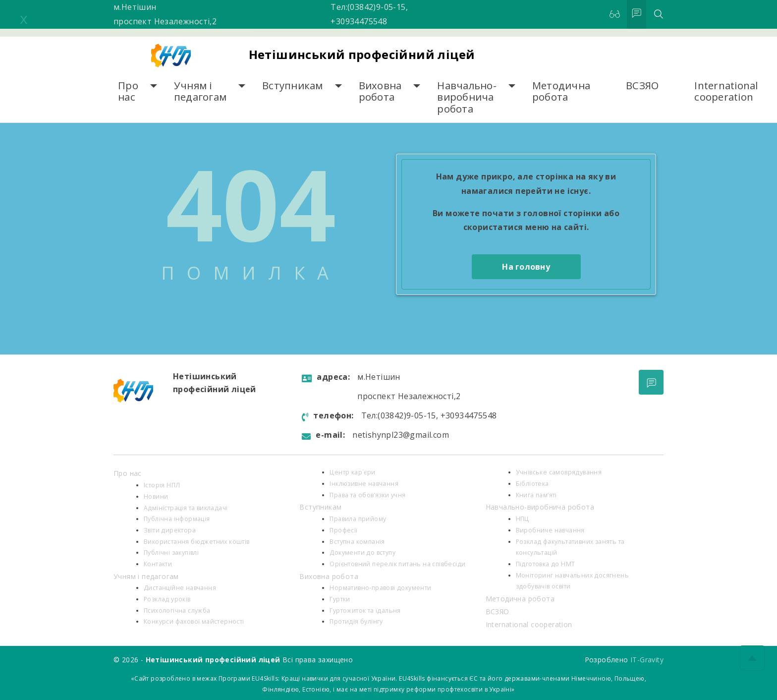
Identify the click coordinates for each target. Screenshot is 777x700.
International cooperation (726, 91)
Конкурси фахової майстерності (194, 621)
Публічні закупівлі (171, 553)
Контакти (158, 564)
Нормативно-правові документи (380, 588)
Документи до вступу (362, 553)
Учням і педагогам (200, 91)
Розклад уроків (167, 599)
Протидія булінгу (356, 621)
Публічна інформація (177, 519)
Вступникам (293, 86)
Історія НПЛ (162, 485)
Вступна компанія (357, 542)
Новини (156, 496)
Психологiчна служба (177, 611)
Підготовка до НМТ (546, 564)
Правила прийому (358, 519)
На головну (526, 267)
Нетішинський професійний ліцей (362, 54)
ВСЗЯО (642, 86)
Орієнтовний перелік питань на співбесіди (397, 564)
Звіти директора (170, 530)
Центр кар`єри (352, 472)
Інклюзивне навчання (364, 484)
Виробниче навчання (550, 530)
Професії (343, 530)
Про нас (128, 91)
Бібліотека (532, 484)
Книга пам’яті (536, 495)
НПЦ (523, 519)
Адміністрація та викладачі (186, 508)
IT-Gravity (647, 660)
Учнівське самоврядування (559, 472)
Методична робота (561, 91)
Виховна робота (380, 91)
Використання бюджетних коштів (197, 542)
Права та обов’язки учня (367, 495)
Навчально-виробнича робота (467, 97)
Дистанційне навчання (180, 588)
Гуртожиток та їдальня (365, 611)
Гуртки (340, 599)
